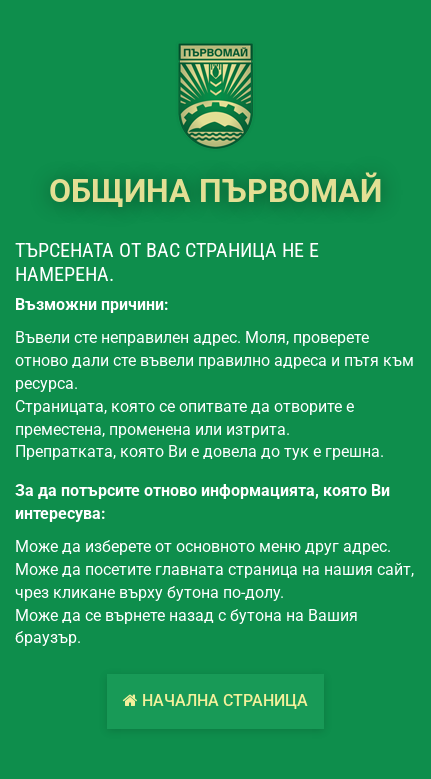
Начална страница (215, 700)
